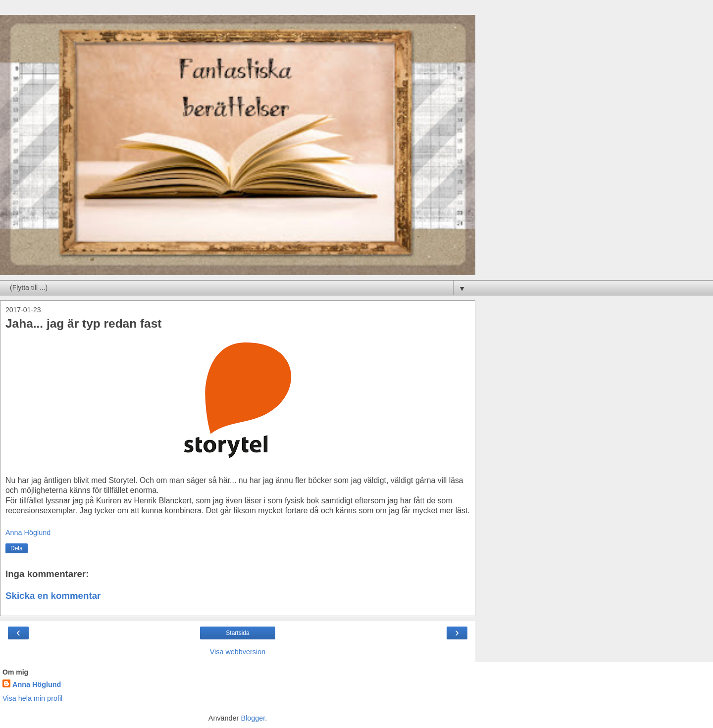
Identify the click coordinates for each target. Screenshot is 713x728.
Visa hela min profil (32, 698)
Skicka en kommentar (53, 596)
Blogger (253, 718)
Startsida (237, 633)
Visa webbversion (238, 652)
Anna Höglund (37, 684)
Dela (17, 548)
